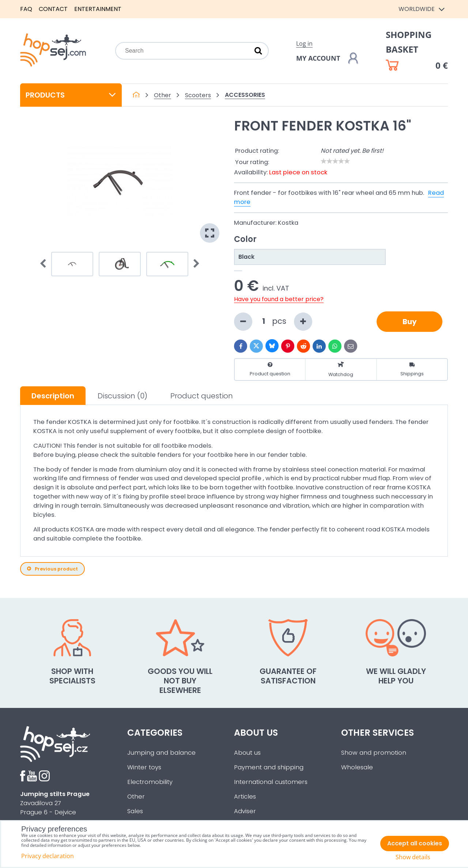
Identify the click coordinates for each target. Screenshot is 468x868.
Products (71, 95)
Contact (53, 9)
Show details (413, 857)
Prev (45, 264)
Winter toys (144, 767)
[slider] (335, 161)
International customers (271, 782)
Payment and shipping (269, 767)
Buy (410, 322)
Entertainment (98, 9)
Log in (304, 43)
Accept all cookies (415, 843)
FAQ (26, 9)
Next (194, 264)
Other (136, 797)
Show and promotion (374, 753)
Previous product (52, 569)
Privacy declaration (48, 856)
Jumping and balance (161, 753)
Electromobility (150, 782)
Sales (135, 811)
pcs (273, 322)
